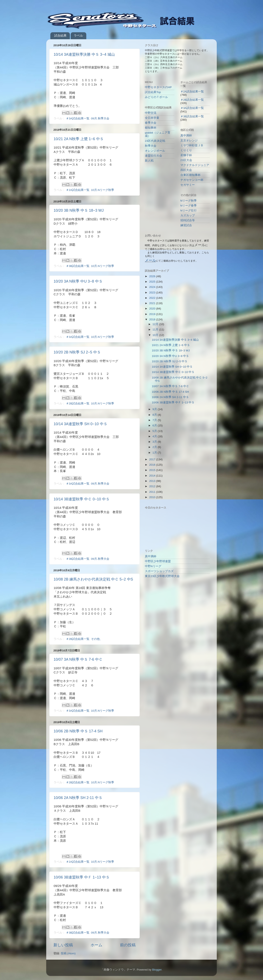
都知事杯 (151, 128)
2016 (153, 465)
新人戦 (149, 161)
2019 (153, 314)
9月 (155, 409)
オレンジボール (155, 151)
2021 (153, 303)
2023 (153, 293)
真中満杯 (186, 136)
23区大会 (186, 160)
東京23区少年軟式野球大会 (162, 576)
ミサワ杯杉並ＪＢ (192, 145)
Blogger (157, 970)
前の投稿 (128, 945)
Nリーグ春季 (189, 206)
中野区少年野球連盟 (158, 561)
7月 (155, 420)
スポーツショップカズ (159, 571)
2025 (153, 282)
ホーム (96, 945)
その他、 (97, 639)
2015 (153, 470)
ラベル (78, 35)
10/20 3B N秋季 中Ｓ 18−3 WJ (79, 210)
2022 (153, 298)
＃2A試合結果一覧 (78, 190)
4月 (155, 436)
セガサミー (188, 185)
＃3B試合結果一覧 (78, 266)
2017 (153, 459)
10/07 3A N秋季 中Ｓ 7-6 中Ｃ (78, 659)
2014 (153, 476)
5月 (155, 431)
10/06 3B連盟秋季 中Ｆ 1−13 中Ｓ (82, 877)
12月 (156, 324)
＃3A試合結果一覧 (78, 118)
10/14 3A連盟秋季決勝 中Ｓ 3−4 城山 (84, 54)
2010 (153, 497)
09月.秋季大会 (100, 118)
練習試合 (186, 225)
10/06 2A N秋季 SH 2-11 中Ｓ (78, 798)
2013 (153, 481)
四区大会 (186, 170)
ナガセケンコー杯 (192, 180)
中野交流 (151, 113)
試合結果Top (153, 92)
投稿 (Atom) (68, 953)
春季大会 (151, 123)
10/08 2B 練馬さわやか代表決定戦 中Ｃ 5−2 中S (93, 579)
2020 (153, 309)
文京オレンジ (189, 140)
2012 (153, 486)
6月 (155, 425)
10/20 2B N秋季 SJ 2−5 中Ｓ (77, 352)
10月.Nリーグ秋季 (103, 190)
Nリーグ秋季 (189, 201)
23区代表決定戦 (155, 141)
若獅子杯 (186, 155)
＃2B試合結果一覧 (78, 403)
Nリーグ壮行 (189, 211)
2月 (155, 447)
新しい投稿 (63, 945)
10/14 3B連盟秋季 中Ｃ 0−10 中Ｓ (82, 499)
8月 (155, 415)
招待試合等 (188, 220)
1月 (155, 453)
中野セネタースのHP (158, 87)
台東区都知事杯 (190, 175)
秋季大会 (151, 146)
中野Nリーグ (153, 566)
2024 (153, 287)
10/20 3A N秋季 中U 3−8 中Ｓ (78, 281)
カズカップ (188, 215)
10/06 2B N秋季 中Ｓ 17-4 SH (78, 731)
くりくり (186, 150)
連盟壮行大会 (153, 156)
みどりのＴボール (156, 97)
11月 (156, 330)
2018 (153, 319)
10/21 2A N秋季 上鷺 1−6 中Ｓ (79, 139)
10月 (156, 335)
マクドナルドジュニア (195, 165)
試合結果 (60, 35)
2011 (153, 492)
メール (150, 260)
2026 (153, 276)
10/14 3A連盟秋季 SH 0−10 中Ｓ (80, 424)
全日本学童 (152, 118)
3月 (155, 442)
